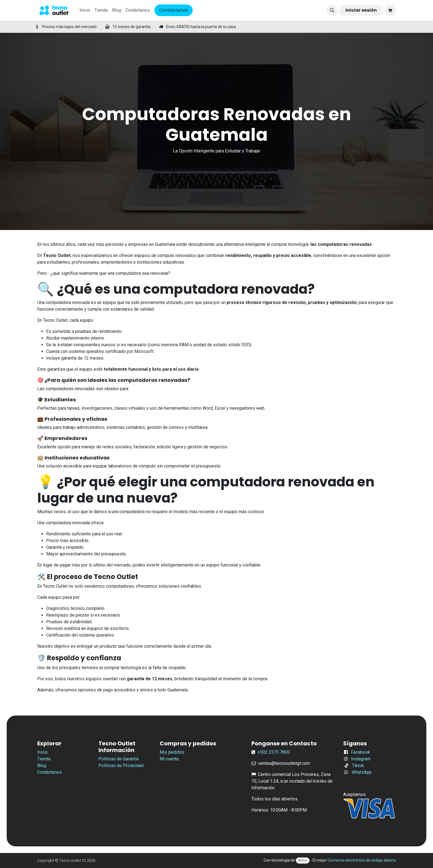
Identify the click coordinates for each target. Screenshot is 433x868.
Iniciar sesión (361, 10)
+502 (263, 752)
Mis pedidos (172, 752)
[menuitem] (85, 10)
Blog (42, 766)
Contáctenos (174, 10)
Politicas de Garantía (118, 759)
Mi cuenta (169, 759)
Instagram (361, 759)
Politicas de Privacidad (121, 766)
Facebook (361, 752)
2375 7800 (279, 752)
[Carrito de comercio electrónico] (390, 10)
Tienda (44, 759)
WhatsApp (362, 772)
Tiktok (358, 766)
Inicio (43, 752)
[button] (332, 10)
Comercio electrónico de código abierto (362, 860)
